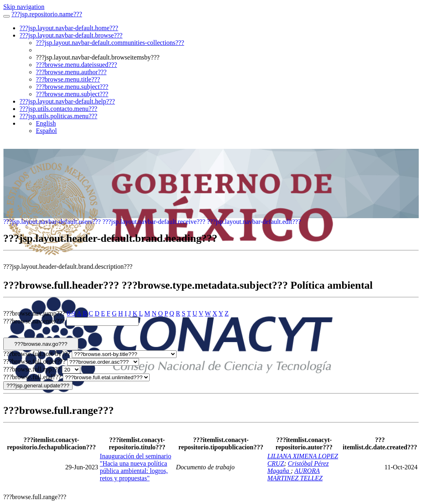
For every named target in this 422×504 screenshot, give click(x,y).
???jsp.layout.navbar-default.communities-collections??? (110, 43)
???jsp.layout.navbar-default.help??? (67, 101)
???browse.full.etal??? (32, 377)
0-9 (71, 313)
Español (46, 131)
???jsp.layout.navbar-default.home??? (69, 28)
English (46, 123)
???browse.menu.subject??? (72, 87)
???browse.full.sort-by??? (37, 354)
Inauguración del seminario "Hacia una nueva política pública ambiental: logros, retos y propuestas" (136, 467)
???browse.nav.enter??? (34, 321)
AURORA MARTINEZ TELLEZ (295, 474)
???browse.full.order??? (34, 361)
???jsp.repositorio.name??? (47, 14)
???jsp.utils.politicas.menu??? (59, 116)
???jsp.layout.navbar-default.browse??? (71, 35)
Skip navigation (24, 7)
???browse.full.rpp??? (32, 369)
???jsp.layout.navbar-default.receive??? (154, 222)
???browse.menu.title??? (68, 79)
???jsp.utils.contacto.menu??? (59, 109)
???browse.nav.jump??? (34, 313)
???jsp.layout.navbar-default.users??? (52, 222)
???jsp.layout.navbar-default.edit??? (254, 222)
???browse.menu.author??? (71, 72)
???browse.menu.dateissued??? (76, 65)
